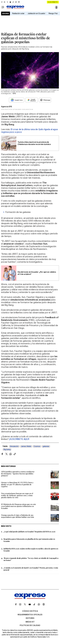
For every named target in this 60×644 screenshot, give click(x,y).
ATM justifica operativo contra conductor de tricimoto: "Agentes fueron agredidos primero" (18, 474)
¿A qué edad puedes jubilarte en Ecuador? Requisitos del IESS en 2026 (29, 532)
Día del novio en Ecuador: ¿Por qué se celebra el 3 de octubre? (37, 273)
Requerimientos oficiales (30, 615)
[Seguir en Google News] (16, 100)
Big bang (7, 449)
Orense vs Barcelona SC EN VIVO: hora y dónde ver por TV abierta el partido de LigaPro (17, 484)
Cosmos (37, 446)
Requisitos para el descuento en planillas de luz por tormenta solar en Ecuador (29, 540)
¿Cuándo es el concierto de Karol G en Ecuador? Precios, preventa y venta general (31, 569)
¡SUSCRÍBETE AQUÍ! (19, 439)
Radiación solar (18, 13)
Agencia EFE (7, 107)
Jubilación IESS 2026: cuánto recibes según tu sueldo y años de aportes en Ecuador (31, 550)
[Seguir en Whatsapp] (45, 100)
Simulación (14, 446)
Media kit (30, 622)
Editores (30, 618)
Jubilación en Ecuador (36, 13)
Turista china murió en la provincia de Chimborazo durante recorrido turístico (34, 143)
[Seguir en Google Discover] (32, 100)
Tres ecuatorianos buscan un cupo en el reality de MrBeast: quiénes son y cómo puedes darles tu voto (17, 495)
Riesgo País (53, 13)
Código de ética (30, 611)
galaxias (46, 446)
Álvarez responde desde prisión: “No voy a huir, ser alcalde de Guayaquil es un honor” (31, 559)
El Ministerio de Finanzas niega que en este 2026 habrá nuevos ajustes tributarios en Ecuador (19, 506)
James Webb (26, 446)
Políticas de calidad (30, 625)
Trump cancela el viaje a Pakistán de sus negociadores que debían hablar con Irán (18, 516)
